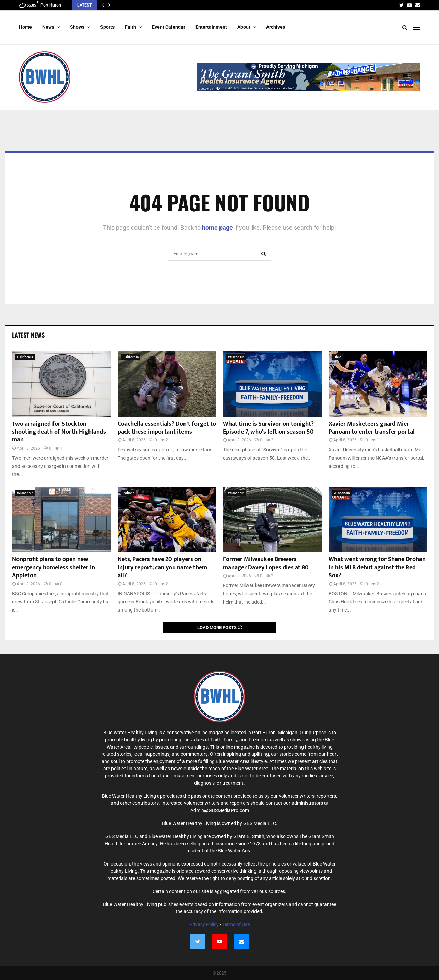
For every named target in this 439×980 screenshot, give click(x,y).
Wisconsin (236, 357)
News (48, 27)
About (244, 27)
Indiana (129, 493)
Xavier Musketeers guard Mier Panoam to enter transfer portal (372, 428)
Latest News (28, 335)
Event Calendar (169, 27)
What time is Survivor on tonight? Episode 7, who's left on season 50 (268, 428)
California (25, 357)
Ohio (337, 357)
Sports (107, 27)
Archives (276, 27)
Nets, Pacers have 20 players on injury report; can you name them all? (162, 567)
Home (25, 27)
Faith (130, 27)
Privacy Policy (204, 924)
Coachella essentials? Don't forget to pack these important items (167, 428)
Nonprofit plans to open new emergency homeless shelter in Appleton (54, 567)
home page (217, 227)
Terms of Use (236, 924)
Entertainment (211, 27)
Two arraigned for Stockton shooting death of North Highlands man (59, 432)
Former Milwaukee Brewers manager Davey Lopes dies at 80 (266, 563)
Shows (77, 27)
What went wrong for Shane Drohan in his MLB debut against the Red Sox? (377, 567)
